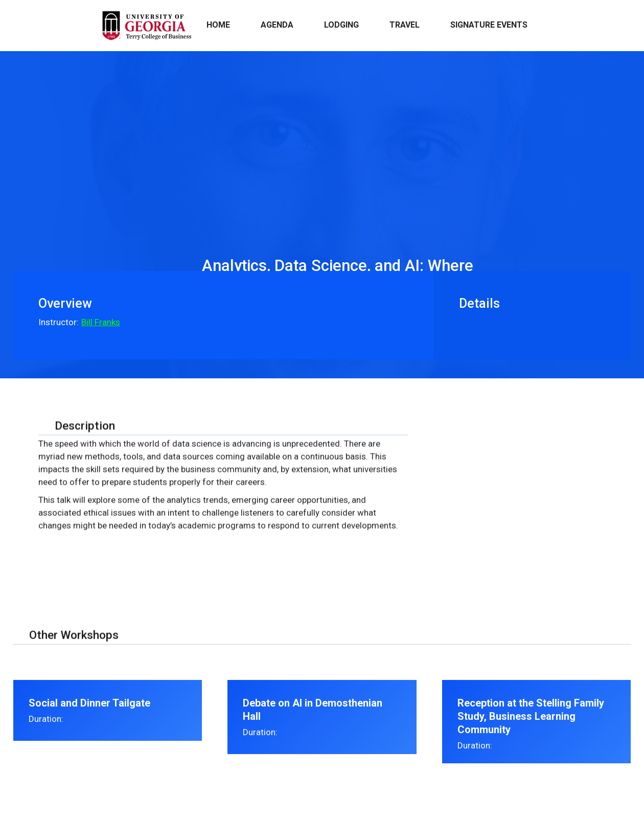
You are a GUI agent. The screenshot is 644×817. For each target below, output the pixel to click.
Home (218, 25)
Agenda (277, 25)
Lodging (341, 25)
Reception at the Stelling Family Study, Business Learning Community (531, 725)
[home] (146, 26)
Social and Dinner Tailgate (89, 712)
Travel (405, 25)
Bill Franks (101, 322)
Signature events (489, 25)
